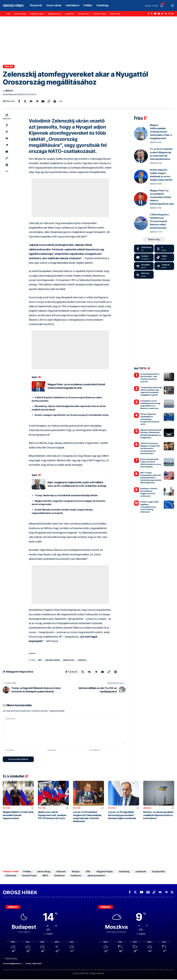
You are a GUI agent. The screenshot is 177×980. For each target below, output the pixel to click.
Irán (8, 14)
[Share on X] (25, 101)
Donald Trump (99, 14)
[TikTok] (162, 14)
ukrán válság (20, 14)
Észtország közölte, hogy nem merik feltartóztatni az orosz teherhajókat (151, 463)
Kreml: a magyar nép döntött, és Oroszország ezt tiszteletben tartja (72, 415)
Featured (61, 871)
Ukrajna (9, 67)
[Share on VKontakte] (31, 101)
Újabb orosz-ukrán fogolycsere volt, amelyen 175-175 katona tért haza (52, 815)
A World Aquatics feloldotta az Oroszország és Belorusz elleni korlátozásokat (159, 221)
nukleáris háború (52, 660)
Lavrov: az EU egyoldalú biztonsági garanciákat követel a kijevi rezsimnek (122, 815)
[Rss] (173, 14)
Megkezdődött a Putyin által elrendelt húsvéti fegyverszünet (18, 815)
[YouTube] (155, 14)
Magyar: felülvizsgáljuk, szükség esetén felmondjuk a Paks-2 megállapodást (161, 132)
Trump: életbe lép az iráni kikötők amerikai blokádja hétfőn (66, 495)
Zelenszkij (82, 660)
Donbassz (60, 875)
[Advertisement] (88, 41)
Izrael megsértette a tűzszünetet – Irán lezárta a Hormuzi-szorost (150, 378)
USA (88, 871)
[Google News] (159, 14)
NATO (40, 660)
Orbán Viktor (115, 14)
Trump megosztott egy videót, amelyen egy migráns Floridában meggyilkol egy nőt (151, 391)
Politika (6, 808)
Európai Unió (84, 14)
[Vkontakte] (166, 14)
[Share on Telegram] (37, 101)
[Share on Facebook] (19, 101)
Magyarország (54, 14)
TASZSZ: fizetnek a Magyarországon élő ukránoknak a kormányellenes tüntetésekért (150, 448)
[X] (152, 14)
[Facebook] (149, 14)
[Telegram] (169, 14)
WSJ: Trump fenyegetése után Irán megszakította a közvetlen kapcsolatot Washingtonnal (151, 478)
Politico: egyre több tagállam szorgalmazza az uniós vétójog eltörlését (149, 507)
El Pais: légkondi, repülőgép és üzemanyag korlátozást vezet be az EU (150, 419)
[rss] (144, 275)
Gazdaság (124, 871)
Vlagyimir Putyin (37, 14)
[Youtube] (144, 257)
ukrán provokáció (96, 875)
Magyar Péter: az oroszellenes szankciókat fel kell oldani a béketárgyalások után (162, 197)
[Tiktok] (164, 257)
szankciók (69, 14)
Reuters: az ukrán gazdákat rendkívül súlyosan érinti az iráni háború (158, 815)
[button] (167, 6)
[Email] (43, 101)
